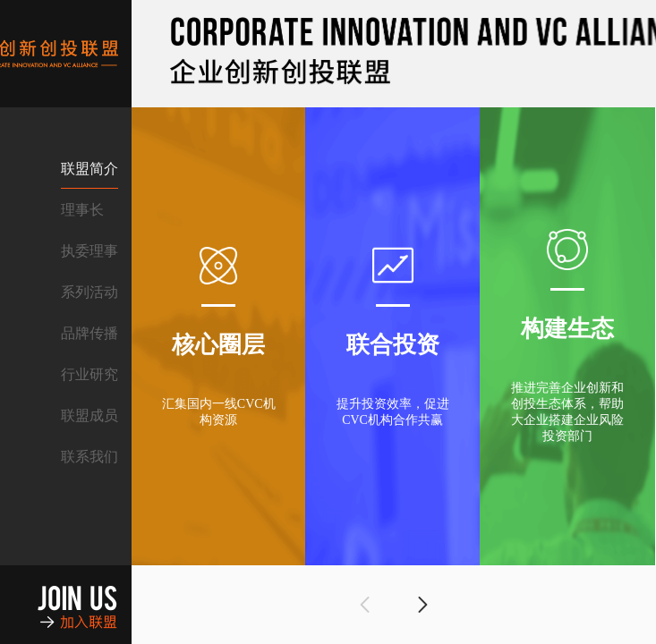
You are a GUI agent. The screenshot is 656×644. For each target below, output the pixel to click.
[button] (365, 605)
